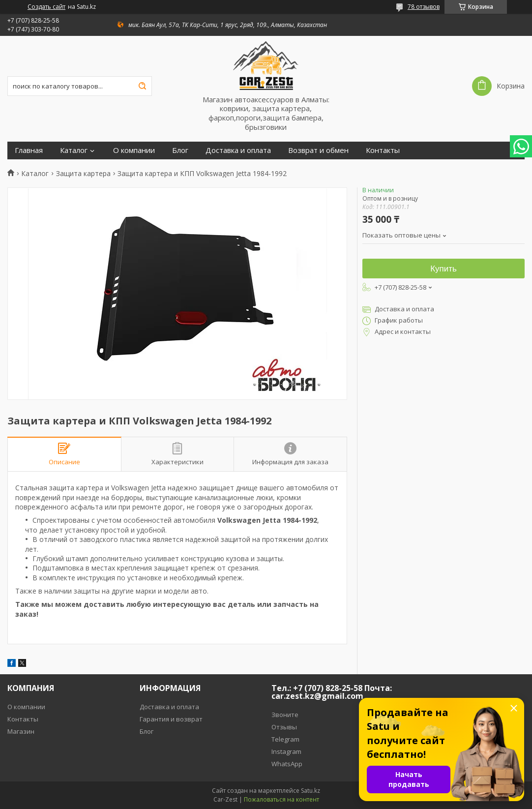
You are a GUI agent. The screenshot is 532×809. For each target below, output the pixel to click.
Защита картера (83, 174)
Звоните (285, 715)
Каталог (74, 150)
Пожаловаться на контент (281, 799)
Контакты (383, 150)
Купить (443, 269)
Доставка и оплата (238, 150)
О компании (134, 150)
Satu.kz (310, 791)
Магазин (21, 731)
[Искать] (142, 86)
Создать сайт (46, 7)
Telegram (285, 739)
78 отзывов (424, 7)
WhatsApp (287, 764)
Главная (29, 150)
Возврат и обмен (318, 150)
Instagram (286, 751)
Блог (180, 150)
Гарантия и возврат (171, 719)
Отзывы (284, 727)
